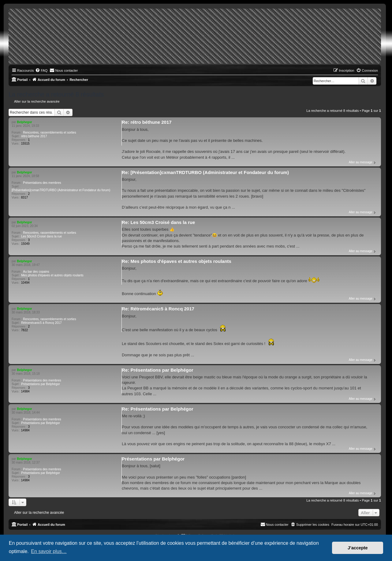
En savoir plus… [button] (49, 551)
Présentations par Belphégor (41, 384)
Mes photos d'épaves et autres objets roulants (52, 275)
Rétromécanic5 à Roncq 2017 (41, 323)
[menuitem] (41, 70)
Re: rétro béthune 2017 (147, 122)
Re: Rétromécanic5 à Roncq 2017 (158, 309)
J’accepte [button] (358, 548)
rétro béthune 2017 (34, 136)
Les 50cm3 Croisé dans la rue (41, 236)
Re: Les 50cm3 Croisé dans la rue (158, 222)
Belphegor (24, 122)
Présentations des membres (42, 183)
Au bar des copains (36, 272)
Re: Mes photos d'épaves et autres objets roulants (177, 261)
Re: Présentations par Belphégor (157, 370)
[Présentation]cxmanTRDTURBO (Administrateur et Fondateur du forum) (61, 190)
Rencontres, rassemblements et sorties (49, 133)
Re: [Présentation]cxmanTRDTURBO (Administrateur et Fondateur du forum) (205, 172)
